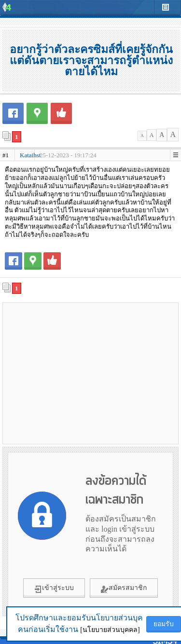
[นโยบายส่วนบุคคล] (110, 630)
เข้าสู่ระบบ (54, 589)
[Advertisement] (91, 373)
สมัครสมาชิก (124, 589)
